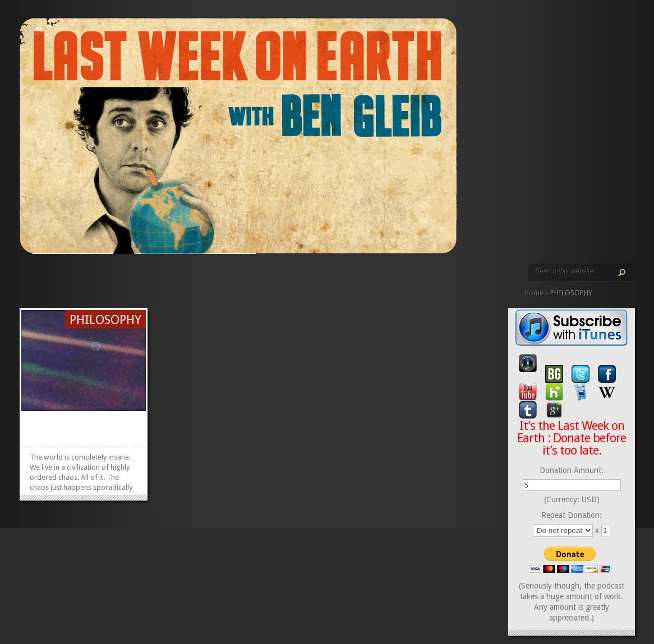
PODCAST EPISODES (114, 279)
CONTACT (159, 279)
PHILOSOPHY (105, 320)
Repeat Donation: (572, 515)
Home (534, 293)
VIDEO (123, 279)
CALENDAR (150, 279)
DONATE (168, 279)
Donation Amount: (572, 470)
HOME (24, 279)
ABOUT (132, 279)
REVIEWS (141, 279)
